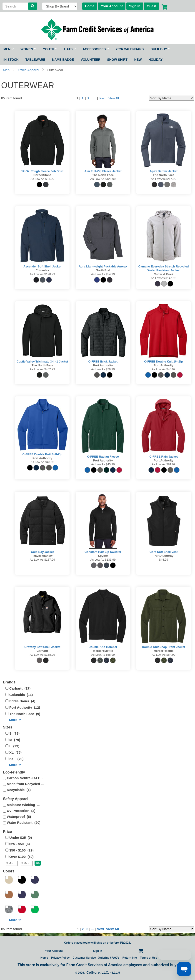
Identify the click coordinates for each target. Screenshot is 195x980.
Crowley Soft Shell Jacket (42, 647)
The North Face (103, 175)
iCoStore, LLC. (97, 972)
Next (102, 98)
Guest (151, 6)
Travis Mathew (42, 556)
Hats (70, 49)
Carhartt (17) (20, 688)
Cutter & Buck (164, 274)
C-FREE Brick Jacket (103, 362)
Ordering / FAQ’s (109, 958)
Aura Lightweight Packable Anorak (103, 266)
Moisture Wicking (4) (24, 805)
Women (28, 49)
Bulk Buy (160, 49)
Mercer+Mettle (103, 651)
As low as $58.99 (103, 655)
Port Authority (103, 365)
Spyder (103, 556)
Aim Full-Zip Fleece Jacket (103, 171)
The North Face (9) (25, 714)
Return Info (130, 958)
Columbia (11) (21, 695)
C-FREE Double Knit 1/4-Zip (163, 362)
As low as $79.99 (103, 369)
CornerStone (42, 175)
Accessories (96, 49)
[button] (38, 863)
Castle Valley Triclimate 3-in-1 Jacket (42, 362)
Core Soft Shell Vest (164, 552)
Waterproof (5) (19, 817)
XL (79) (15, 752)
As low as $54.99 (103, 274)
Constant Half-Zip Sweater (103, 552)
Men (9, 49)
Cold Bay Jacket (42, 552)
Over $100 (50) (21, 857)
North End (103, 270)
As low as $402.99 (42, 369)
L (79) (14, 746)
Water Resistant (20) (24, 823)
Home (90, 6)
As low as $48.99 (42, 462)
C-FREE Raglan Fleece (103, 457)
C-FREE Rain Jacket (164, 457)
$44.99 (164, 560)
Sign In (135, 6)
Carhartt (42, 651)
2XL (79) (16, 759)
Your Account (112, 6)
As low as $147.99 (164, 278)
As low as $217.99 (164, 179)
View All (113, 98)
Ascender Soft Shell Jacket (42, 266)
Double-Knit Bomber (103, 647)
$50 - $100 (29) (21, 850)
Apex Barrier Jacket (164, 171)
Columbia (42, 270)
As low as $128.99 (103, 179)
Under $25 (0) (21, 838)
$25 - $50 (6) (20, 844)
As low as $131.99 (103, 560)
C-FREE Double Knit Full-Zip (42, 454)
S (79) (14, 733)
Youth (50, 49)
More (15, 720)
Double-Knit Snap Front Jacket (164, 647)
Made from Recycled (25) (26, 784)
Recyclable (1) (19, 790)
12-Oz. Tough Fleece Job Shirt (42, 171)
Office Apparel (28, 70)
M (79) (15, 740)
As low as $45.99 (103, 464)
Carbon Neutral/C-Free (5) (26, 778)
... (94, 98)
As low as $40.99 (164, 369)
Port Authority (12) (25, 707)
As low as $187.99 (42, 560)
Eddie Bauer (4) (22, 701)
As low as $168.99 (42, 655)
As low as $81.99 (42, 179)
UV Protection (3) (21, 811)
